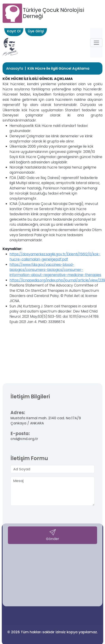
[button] (96, 43)
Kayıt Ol (14, 31)
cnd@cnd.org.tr (24, 511)
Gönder (52, 607)
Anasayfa (15, 68)
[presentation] (41, 589)
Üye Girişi (36, 31)
